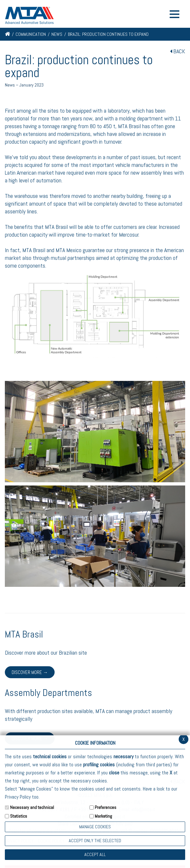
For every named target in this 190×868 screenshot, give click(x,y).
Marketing (103, 816)
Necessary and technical (32, 807)
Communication (31, 34)
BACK (178, 51)
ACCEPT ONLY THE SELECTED (95, 841)
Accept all (95, 854)
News (57, 34)
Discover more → (30, 672)
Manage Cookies (95, 827)
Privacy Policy (18, 797)
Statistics (19, 816)
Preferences (106, 807)
